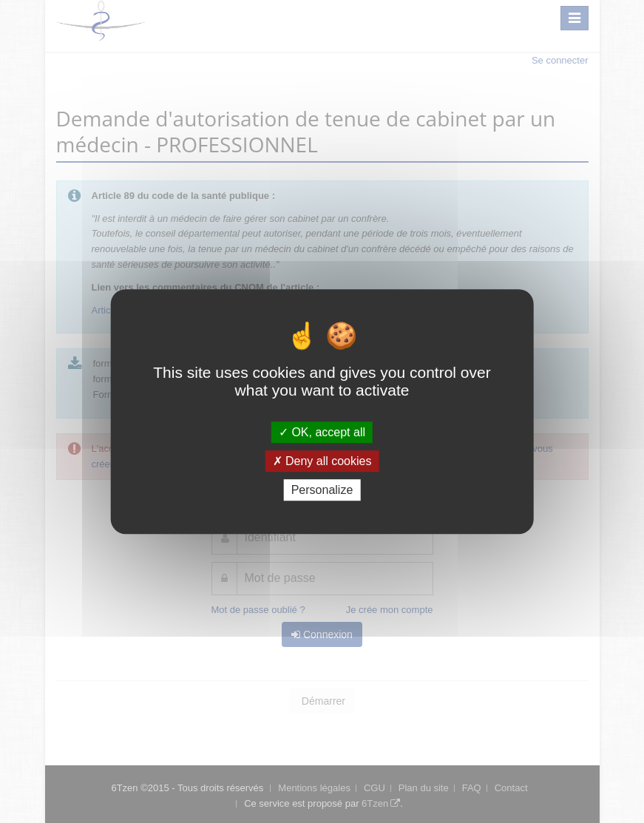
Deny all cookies (322, 461)
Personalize (322, 490)
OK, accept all (322, 432)
